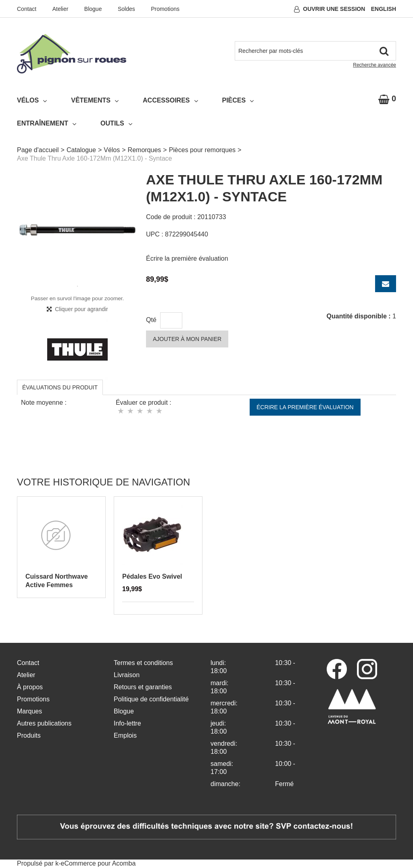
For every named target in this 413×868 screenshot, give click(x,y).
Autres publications (44, 723)
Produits (29, 735)
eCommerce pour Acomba (98, 863)
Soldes (126, 9)
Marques (29, 711)
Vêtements (95, 100)
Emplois (125, 735)
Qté (151, 320)
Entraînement (47, 123)
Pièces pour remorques (202, 150)
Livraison (127, 675)
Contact (27, 9)
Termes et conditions (143, 663)
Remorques (145, 150)
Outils (116, 123)
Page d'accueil (38, 150)
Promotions (165, 9)
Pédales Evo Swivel (152, 576)
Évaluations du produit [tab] (60, 387)
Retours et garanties (143, 687)
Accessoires (170, 100)
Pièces (238, 100)
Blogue (93, 9)
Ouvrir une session (334, 9)
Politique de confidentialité (151, 699)
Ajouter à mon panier (187, 339)
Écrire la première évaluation (187, 258)
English (384, 9)
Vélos (32, 100)
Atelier (60, 9)
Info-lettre (127, 723)
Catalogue (81, 150)
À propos (30, 687)
